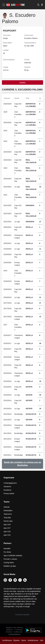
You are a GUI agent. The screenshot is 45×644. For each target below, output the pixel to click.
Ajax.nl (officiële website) (13, 556)
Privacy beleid (9, 493)
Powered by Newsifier (22, 615)
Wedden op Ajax (10, 566)
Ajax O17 (7, 528)
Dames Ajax (8, 521)
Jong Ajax (7, 518)
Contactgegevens (10, 483)
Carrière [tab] (22, 82)
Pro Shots (7, 552)
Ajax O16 (7, 532)
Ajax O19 (7, 525)
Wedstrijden (8, 511)
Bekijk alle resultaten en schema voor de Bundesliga (22, 464)
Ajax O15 (7, 535)
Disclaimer (7, 490)
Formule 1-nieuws (10, 559)
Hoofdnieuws (7, 640)
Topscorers (8, 514)
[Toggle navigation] (4, 5)
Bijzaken (17, 640)
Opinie (24, 640)
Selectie (7, 507)
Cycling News (9, 563)
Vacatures (7, 486)
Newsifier (7, 549)
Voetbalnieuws (33, 640)
